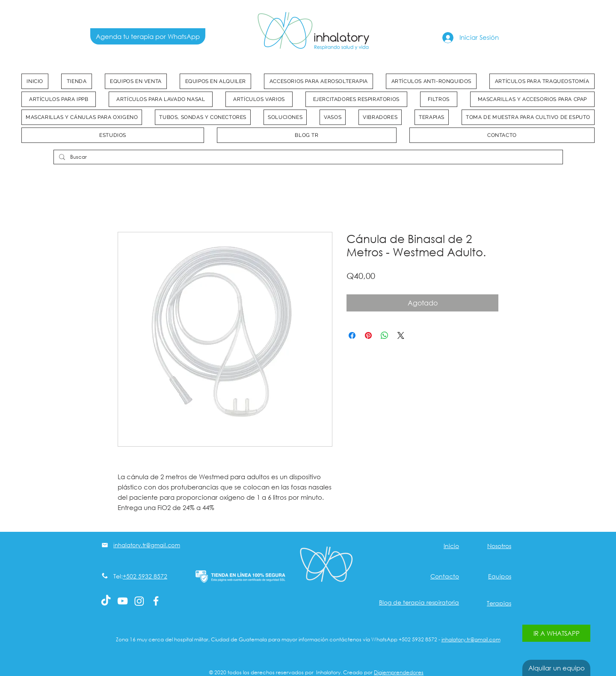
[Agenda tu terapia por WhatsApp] (148, 36)
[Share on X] (401, 335)
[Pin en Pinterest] (368, 335)
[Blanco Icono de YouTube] (123, 601)
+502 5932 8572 (145, 576)
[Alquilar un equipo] (556, 668)
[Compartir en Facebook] (352, 335)
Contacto (445, 576)
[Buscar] (307, 157)
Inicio (451, 546)
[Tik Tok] (106, 601)
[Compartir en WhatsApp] (385, 335)
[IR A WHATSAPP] (556, 633)
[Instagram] (139, 601)
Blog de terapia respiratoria (419, 602)
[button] (136, 81)
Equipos (500, 576)
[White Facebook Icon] (156, 601)
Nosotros (499, 546)
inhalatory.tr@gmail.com (471, 639)
